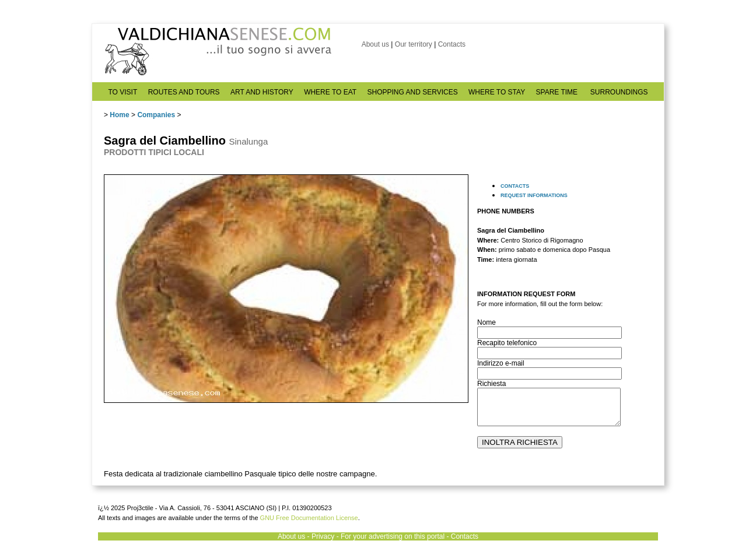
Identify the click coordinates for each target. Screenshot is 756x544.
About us (375, 44)
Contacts (452, 44)
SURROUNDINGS (619, 92)
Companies (156, 115)
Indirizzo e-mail (501, 363)
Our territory (414, 44)
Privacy (323, 536)
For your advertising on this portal (393, 536)
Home (119, 115)
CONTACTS (515, 186)
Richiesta (491, 384)
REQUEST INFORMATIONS (534, 195)
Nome (487, 322)
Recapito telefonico (507, 343)
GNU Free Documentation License (309, 518)
